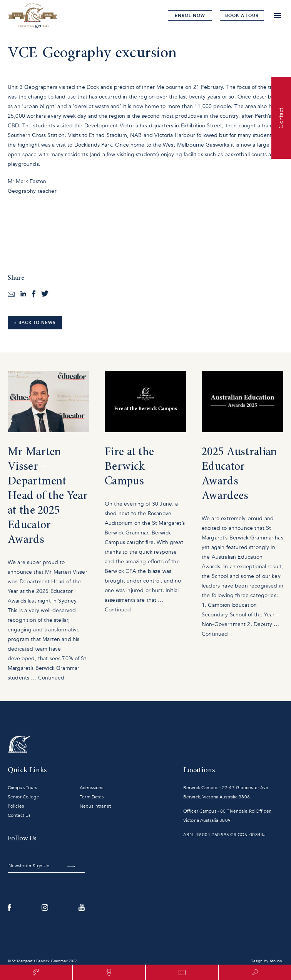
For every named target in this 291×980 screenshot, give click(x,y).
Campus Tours (22, 788)
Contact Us (19, 815)
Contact (281, 118)
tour (242, 16)
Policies (16, 806)
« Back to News (35, 323)
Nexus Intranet (95, 806)
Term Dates (92, 797)
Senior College (23, 797)
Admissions (91, 788)
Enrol (190, 16)
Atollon (276, 961)
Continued (51, 678)
